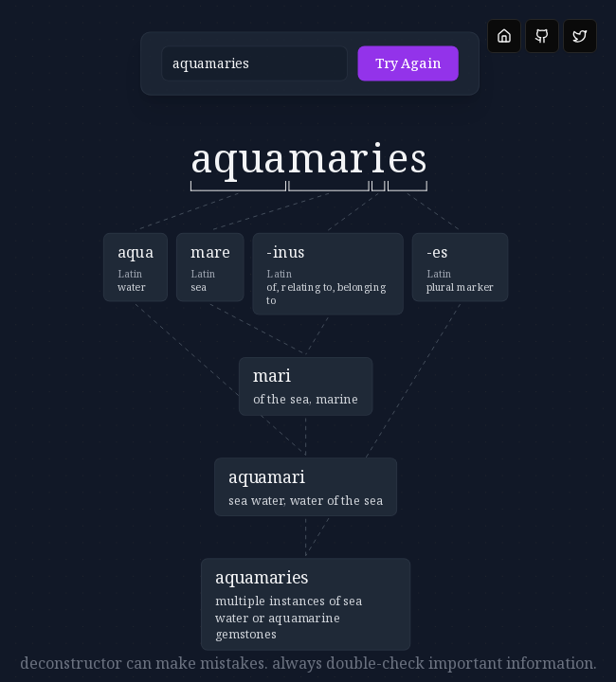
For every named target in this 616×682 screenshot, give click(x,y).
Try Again (353, 73)
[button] (257, 72)
